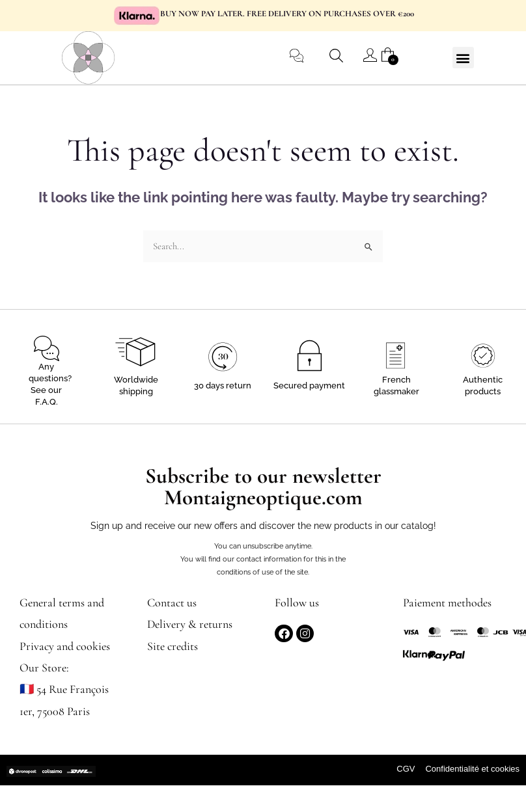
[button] (463, 58)
